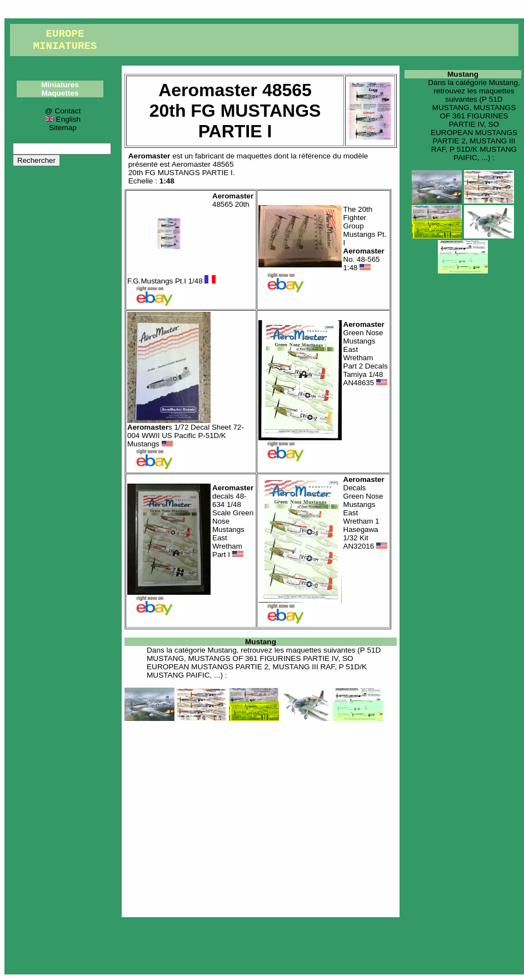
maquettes (254, 156)
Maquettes (60, 93)
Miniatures (60, 85)
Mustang (261, 642)
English (63, 119)
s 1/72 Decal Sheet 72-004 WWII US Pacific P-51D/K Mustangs (186, 436)
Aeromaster (149, 156)
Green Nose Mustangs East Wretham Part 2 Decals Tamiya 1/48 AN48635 (366, 354)
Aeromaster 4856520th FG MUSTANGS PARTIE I (181, 168)
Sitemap (63, 128)
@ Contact (63, 111)
